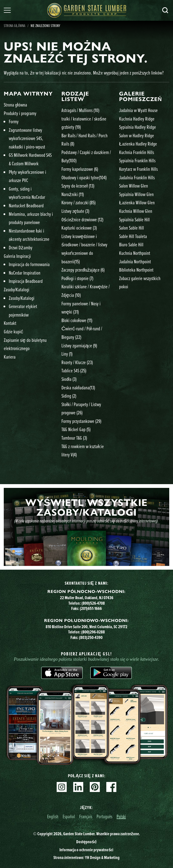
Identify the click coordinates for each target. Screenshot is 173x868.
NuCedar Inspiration (25, 273)
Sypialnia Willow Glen (136, 194)
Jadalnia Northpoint (135, 261)
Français (86, 816)
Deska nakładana (78, 387)
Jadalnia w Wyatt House (138, 110)
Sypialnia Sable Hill (134, 219)
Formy (14, 121)
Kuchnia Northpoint (135, 253)
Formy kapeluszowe (80, 169)
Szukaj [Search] (165, 10)
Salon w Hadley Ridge (137, 135)
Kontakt (10, 323)
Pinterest (95, 787)
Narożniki (73, 194)
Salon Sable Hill (132, 228)
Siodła (69, 379)
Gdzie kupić (14, 331)
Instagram (62, 787)
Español (69, 816)
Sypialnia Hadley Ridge (138, 127)
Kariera (10, 357)
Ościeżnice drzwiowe (82, 219)
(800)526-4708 (93, 603)
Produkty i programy (20, 113)
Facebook (111, 787)
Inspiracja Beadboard (26, 281)
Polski (121, 816)
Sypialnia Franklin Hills (137, 160)
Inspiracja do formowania (29, 264)
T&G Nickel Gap (76, 429)
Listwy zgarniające (79, 345)
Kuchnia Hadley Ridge (137, 119)
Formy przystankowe (81, 421)
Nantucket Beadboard (26, 205)
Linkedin (78, 787)
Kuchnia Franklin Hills (137, 152)
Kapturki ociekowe (79, 228)
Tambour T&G (74, 438)
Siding (69, 396)
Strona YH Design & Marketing (86, 857)
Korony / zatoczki (78, 202)
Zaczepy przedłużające (83, 270)
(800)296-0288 (93, 632)
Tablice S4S (74, 370)
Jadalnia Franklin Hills (137, 177)
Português (104, 816)
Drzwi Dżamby (21, 247)
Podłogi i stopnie (77, 278)
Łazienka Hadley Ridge (138, 144)
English (53, 816)
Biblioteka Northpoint (136, 270)
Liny (67, 354)
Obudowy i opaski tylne (84, 177)
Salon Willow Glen (134, 186)
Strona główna (15, 105)
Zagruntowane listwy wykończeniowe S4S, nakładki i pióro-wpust (27, 138)
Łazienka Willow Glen (137, 202)
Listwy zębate (75, 211)
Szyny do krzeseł (78, 186)
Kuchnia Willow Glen (136, 211)
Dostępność (86, 842)
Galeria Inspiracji (17, 256)
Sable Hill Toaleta (133, 236)
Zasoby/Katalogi (17, 289)
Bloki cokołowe (77, 320)
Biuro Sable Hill (131, 244)
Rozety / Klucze (77, 362)
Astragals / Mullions (80, 110)
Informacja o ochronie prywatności (86, 850)
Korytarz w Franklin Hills (138, 169)
